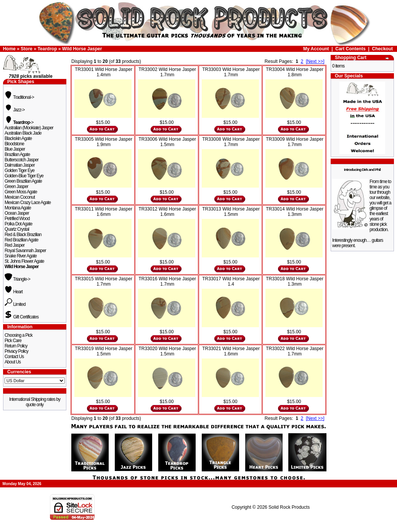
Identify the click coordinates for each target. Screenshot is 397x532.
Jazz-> (15, 110)
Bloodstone (14, 144)
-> (19, 122)
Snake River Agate (21, 256)
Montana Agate (18, 208)
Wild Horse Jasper (82, 49)
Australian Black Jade (23, 133)
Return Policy (16, 346)
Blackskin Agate (18, 138)
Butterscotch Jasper (22, 160)
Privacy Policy (16, 351)
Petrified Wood (17, 219)
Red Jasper (14, 245)
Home (9, 49)
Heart (14, 292)
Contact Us (14, 357)
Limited (15, 304)
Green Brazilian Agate (23, 181)
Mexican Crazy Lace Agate (28, 203)
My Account (316, 49)
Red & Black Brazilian (23, 235)
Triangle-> (17, 279)
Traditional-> (19, 97)
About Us (13, 362)
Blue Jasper (15, 149)
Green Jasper (16, 186)
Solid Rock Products (289, 507)
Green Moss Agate (21, 192)
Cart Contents (350, 49)
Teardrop (47, 49)
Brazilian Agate (17, 154)
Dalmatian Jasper (20, 165)
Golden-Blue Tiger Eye (24, 176)
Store (27, 49)
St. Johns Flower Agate (24, 261)
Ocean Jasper (17, 213)
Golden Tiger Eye (19, 170)
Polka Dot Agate (18, 224)
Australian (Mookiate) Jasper (29, 128)
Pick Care (13, 341)
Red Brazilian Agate (21, 240)
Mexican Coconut (20, 197)
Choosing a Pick (18, 335)
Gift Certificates (22, 317)
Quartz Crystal (17, 229)
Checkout (382, 49)
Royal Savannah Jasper (25, 251)
